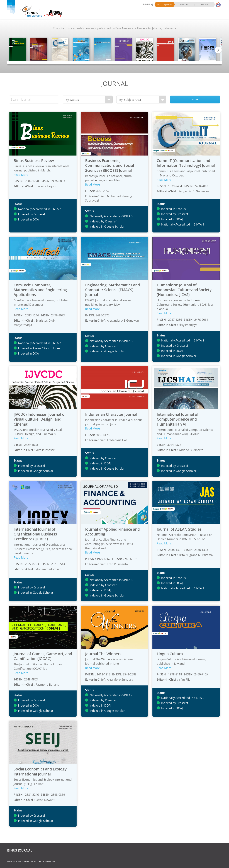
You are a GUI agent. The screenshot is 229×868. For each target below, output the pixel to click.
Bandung (185, 5)
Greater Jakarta (165, 5)
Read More (21, 175)
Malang (205, 5)
